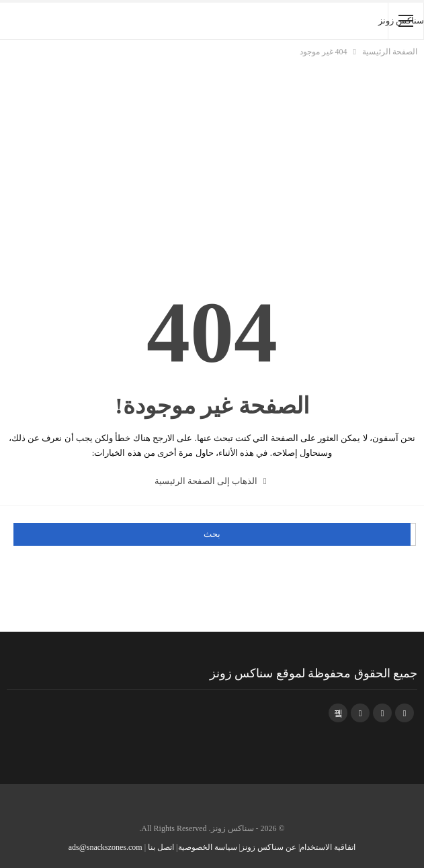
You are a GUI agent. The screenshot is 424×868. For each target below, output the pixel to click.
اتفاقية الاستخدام (328, 847)
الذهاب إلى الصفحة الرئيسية (211, 481)
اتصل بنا (161, 847)
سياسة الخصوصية (208, 847)
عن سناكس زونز (268, 847)
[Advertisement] (212, 160)
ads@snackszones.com (105, 847)
